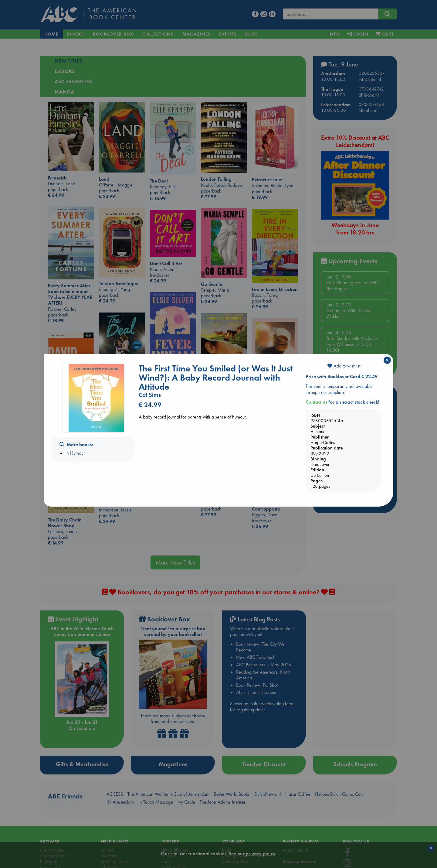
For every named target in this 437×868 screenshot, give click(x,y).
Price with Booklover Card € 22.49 (342, 376)
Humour (78, 453)
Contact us (316, 402)
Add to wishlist (344, 366)
